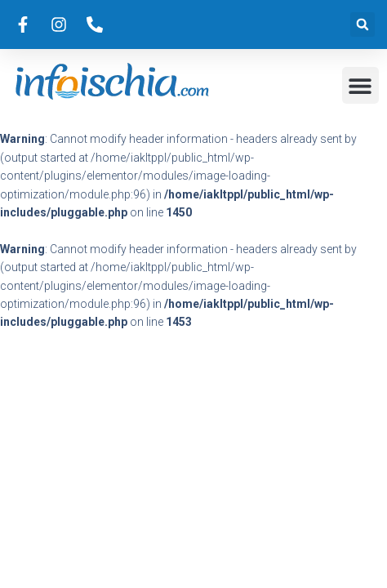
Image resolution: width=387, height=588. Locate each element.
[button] (363, 24)
